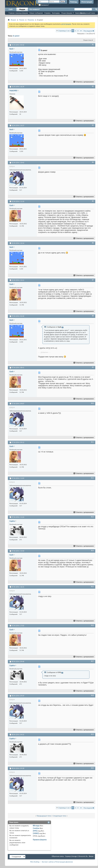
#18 (92, 695)
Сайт (11, 9)
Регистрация (87, 2)
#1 (93, 45)
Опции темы (87, 40)
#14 (92, 551)
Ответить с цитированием (84, 82)
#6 (93, 243)
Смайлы (36, 828)
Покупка (31, 20)
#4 (93, 162)
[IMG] (35, 831)
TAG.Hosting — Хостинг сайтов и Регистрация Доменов (51, 862)
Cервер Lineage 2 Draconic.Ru (76, 856)
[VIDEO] (36, 833)
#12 (92, 478)
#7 (93, 280)
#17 (92, 661)
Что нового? (34, 9)
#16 (92, 625)
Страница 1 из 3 (65, 31)
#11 (92, 442)
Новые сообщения (36, 13)
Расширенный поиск (88, 13)
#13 (92, 517)
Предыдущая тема (44, 816)
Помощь (74, 2)
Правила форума (40, 840)
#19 (92, 734)
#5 (93, 201)
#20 (92, 768)
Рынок (22, 20)
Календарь (56, 13)
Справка (47, 13)
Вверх (91, 856)
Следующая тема (60, 816)
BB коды (36, 826)
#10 (92, 403)
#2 (93, 86)
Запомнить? (44, 5)
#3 (93, 125)
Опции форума (67, 13)
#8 (93, 316)
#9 (93, 367)
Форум (22, 9)
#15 (92, 587)
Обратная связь (58, 856)
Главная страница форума (18, 13)
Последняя (89, 31)
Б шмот (16, 36)
